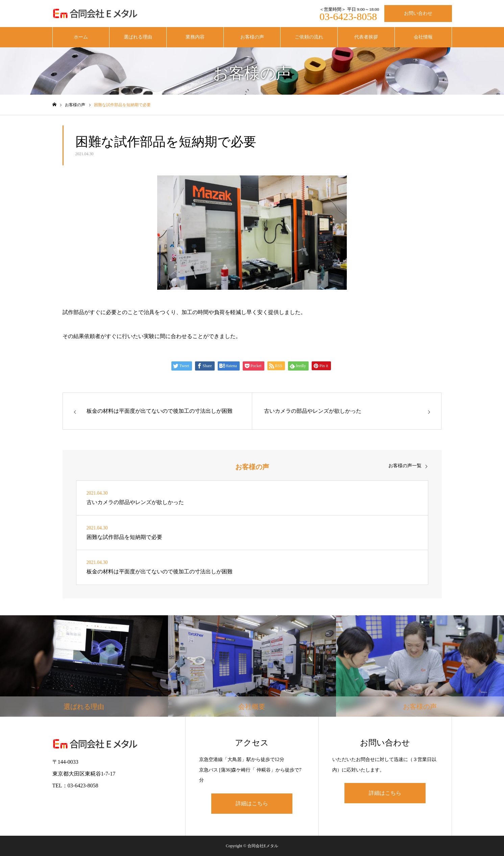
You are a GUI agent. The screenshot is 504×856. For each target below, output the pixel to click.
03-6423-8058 (348, 16)
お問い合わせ (418, 13)
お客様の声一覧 (405, 466)
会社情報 (423, 37)
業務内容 (195, 37)
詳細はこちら (252, 803)
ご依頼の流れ (309, 37)
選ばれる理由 (138, 37)
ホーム (81, 37)
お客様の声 (252, 37)
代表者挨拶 (366, 37)
